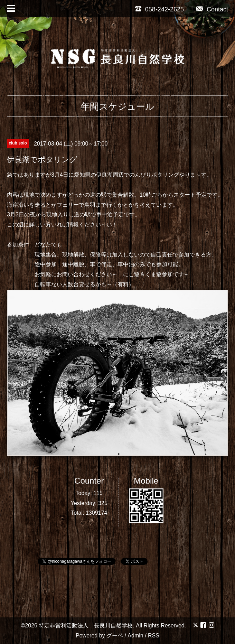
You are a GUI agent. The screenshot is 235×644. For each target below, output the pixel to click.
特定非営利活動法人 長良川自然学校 (86, 626)
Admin (135, 636)
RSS (154, 636)
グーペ (115, 636)
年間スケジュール (118, 106)
